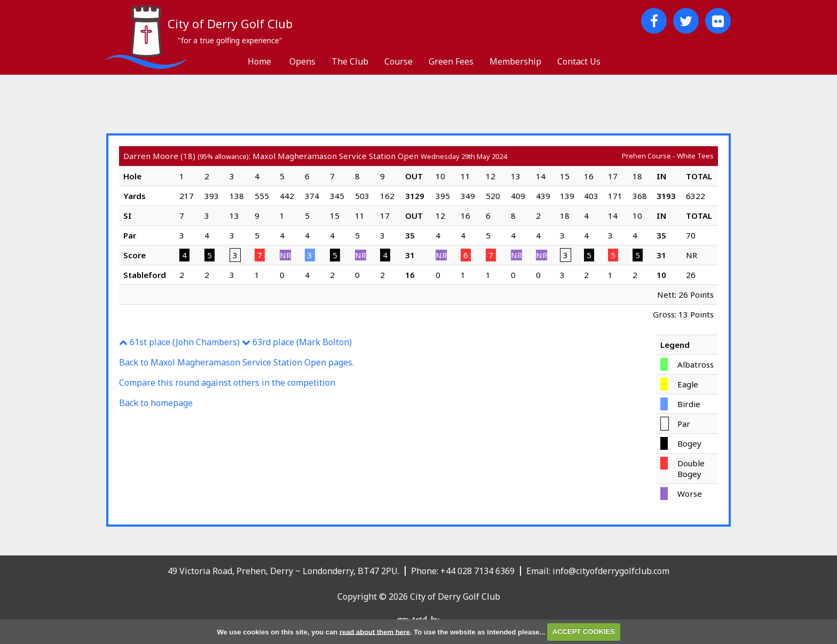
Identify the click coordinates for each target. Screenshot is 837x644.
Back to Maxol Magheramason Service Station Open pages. (236, 362)
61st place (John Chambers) (179, 342)
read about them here (375, 631)
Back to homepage (156, 403)
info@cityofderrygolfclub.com (611, 571)
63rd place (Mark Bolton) (297, 342)
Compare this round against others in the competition (227, 383)
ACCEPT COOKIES (584, 631)
